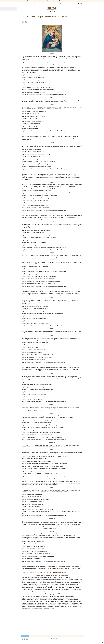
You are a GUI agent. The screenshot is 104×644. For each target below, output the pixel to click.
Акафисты (28, 15)
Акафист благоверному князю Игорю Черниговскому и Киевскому (46, 641)
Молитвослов (52, 8)
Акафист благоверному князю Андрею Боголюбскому (42, 639)
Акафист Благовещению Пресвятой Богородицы (41, 643)
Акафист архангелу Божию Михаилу (37, 638)
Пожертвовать (52, 11)
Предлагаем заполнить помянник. (8, 8)
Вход (53, 4)
